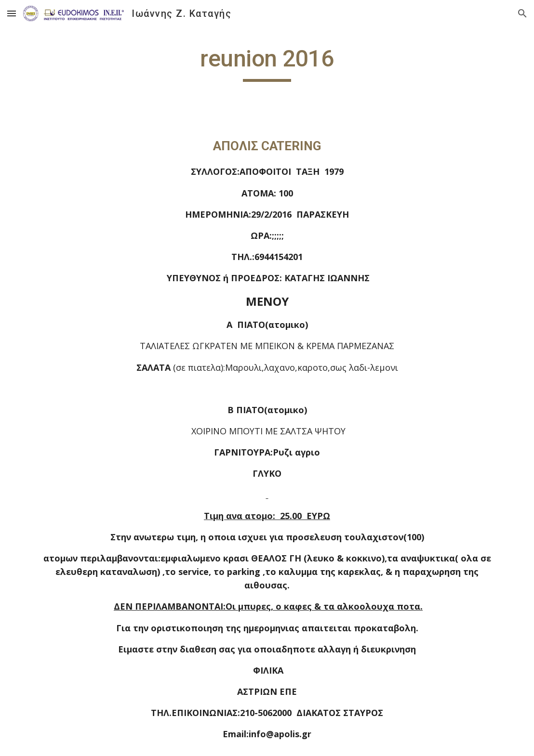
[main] (267, 63)
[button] (12, 13)
